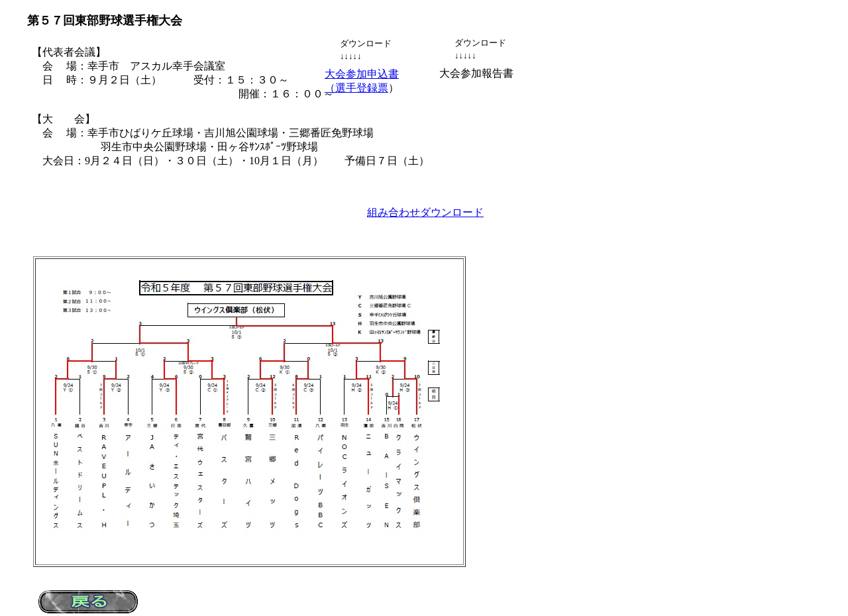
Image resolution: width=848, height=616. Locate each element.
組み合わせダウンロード (425, 212)
